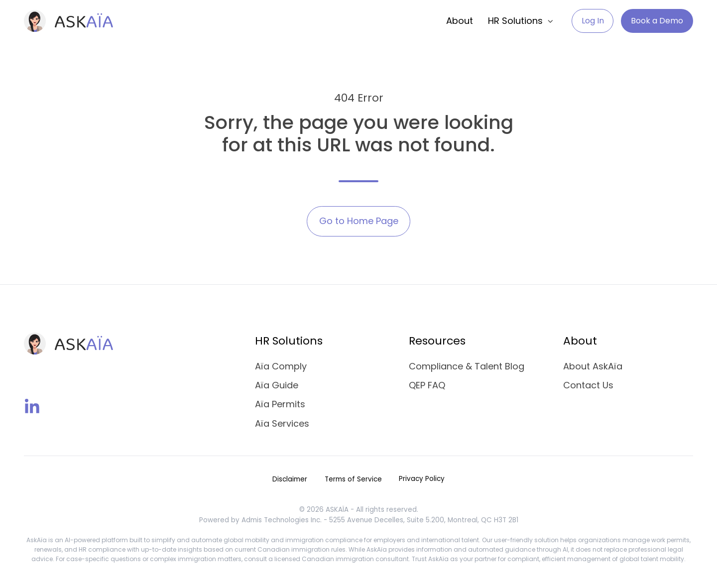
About (460, 21)
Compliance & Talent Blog (467, 366)
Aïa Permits (280, 404)
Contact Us (588, 385)
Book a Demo (657, 21)
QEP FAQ (427, 385)
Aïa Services (282, 423)
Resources (437, 341)
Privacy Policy (422, 479)
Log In (593, 21)
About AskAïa (593, 366)
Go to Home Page (359, 221)
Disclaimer (290, 479)
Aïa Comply (281, 366)
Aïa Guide (277, 385)
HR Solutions (515, 21)
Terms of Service (353, 479)
